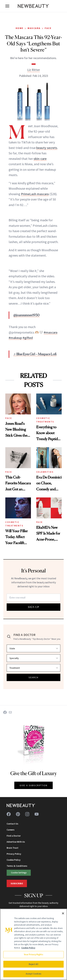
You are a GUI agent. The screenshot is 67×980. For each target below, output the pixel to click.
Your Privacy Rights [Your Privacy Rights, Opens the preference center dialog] (33, 954)
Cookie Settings (19, 873)
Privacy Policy (14, 854)
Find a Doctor (14, 836)
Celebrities (45, 472)
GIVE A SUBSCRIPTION (33, 785)
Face (48, 28)
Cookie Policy (14, 860)
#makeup (15, 338)
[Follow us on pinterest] (18, 814)
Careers (11, 830)
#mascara (51, 332)
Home (20, 28)
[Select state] (33, 648)
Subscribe (17, 883)
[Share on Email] (10, 712)
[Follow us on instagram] (27, 814)
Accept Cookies (33, 974)
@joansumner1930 (26, 315)
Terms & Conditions (17, 866)
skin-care (40, 159)
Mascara (34, 28)
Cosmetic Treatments (45, 420)
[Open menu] (7, 6)
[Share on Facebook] (5, 712)
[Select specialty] (33, 658)
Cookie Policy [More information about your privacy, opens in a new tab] (28, 948)
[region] (33, 944)
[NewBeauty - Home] (34, 6)
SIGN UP (34, 607)
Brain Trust (12, 848)
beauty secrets (47, 148)
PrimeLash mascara (35, 194)
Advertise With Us (16, 842)
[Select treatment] (33, 668)
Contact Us (12, 824)
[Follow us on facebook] (9, 814)
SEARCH (34, 677)
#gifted (28, 338)
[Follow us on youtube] (37, 814)
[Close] (63, 913)
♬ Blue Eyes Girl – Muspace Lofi (35, 354)
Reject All (33, 964)
